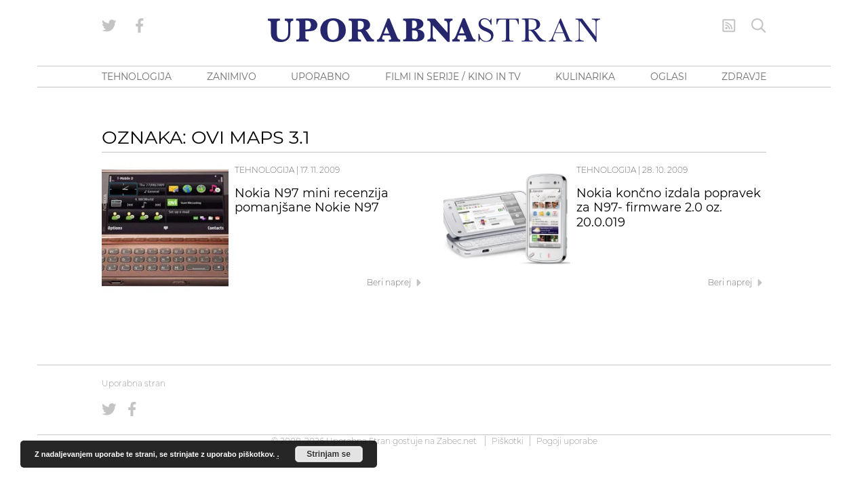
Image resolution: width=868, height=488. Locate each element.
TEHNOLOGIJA (137, 77)
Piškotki (508, 441)
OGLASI (669, 77)
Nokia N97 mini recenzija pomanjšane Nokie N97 (312, 201)
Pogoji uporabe (567, 441)
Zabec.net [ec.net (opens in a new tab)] (457, 441)
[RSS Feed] (729, 26)
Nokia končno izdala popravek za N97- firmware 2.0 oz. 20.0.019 (669, 208)
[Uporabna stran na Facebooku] (140, 26)
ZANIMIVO (232, 77)
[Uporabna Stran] (434, 30)
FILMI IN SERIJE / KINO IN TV (453, 77)
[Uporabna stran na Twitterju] (109, 26)
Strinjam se (329, 454)
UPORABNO (320, 77)
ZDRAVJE (744, 77)
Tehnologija (264, 170)
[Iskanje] (759, 26)
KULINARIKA (585, 77)
